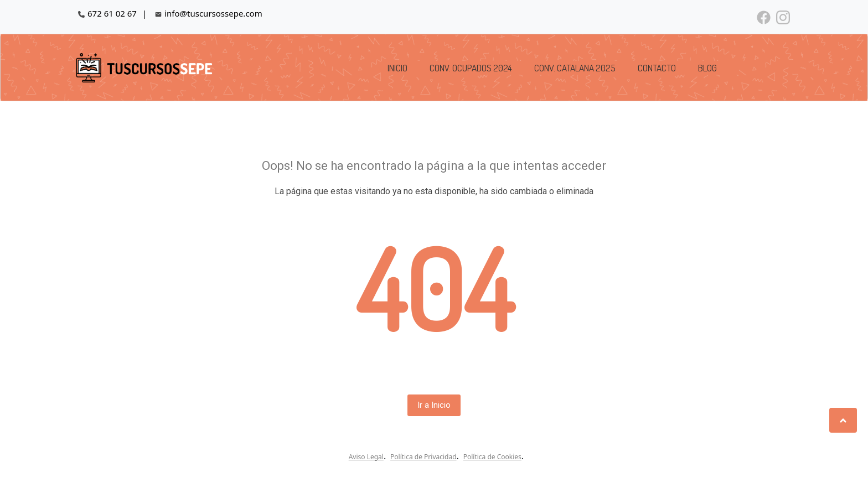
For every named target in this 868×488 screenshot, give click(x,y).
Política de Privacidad (423, 457)
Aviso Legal (366, 457)
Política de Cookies (492, 457)
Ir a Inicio (434, 405)
